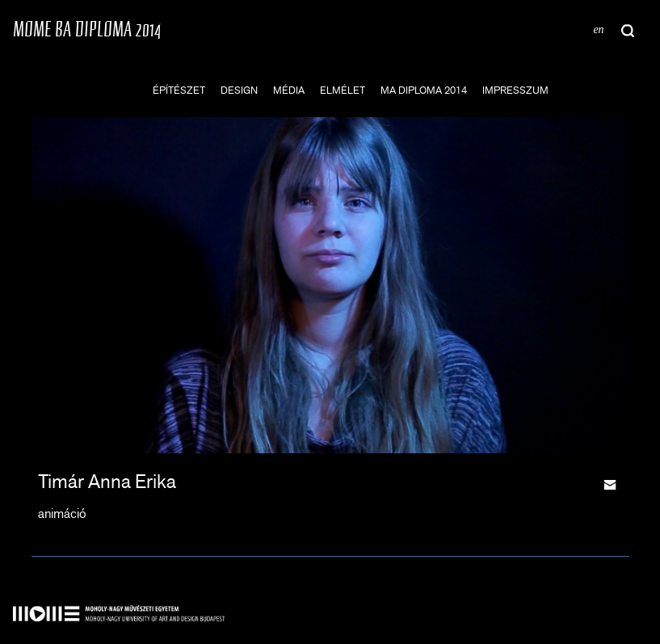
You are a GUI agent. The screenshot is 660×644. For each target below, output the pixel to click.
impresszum (515, 90)
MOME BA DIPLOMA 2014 (87, 29)
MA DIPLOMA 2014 (424, 90)
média (289, 90)
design (239, 90)
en (598, 29)
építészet (179, 90)
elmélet (343, 90)
